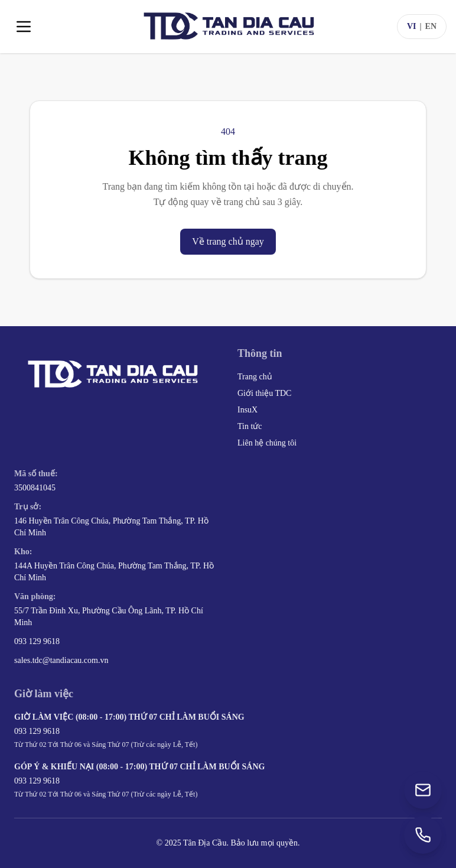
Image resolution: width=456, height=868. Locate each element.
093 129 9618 (37, 641)
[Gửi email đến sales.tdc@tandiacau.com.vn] (423, 790)
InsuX (247, 410)
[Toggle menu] (24, 27)
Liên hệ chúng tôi (267, 443)
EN (431, 26)
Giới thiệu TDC (264, 393)
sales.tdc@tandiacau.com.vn (61, 660)
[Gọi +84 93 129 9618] (423, 835)
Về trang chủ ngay (228, 241)
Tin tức (250, 426)
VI (412, 26)
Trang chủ (255, 377)
